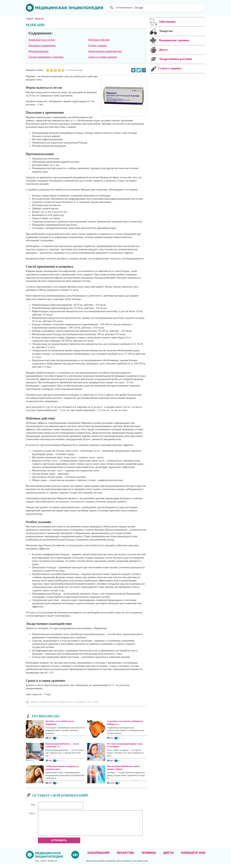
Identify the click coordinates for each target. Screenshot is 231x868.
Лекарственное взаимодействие (105, 51)
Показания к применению (42, 45)
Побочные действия (99, 40)
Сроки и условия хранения (103, 57)
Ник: (33, 805)
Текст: (32, 813)
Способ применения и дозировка (46, 57)
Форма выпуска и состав (41, 40)
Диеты (169, 857)
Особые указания (98, 45)
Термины (149, 857)
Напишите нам (193, 857)
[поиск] (156, 8)
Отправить (59, 845)
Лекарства (125, 857)
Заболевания (98, 857)
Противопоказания (38, 51)
